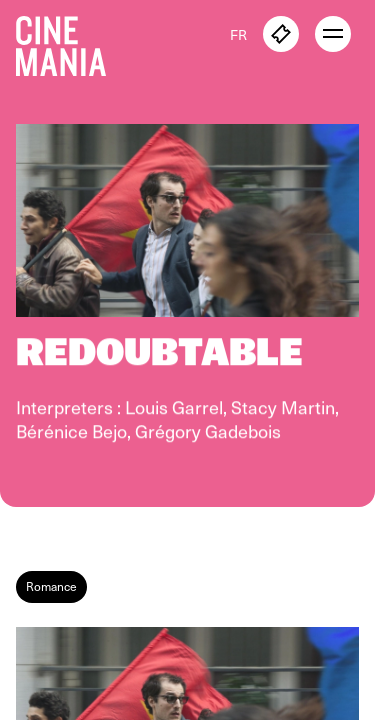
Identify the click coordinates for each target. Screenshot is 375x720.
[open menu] (333, 34)
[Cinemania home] (69, 42)
